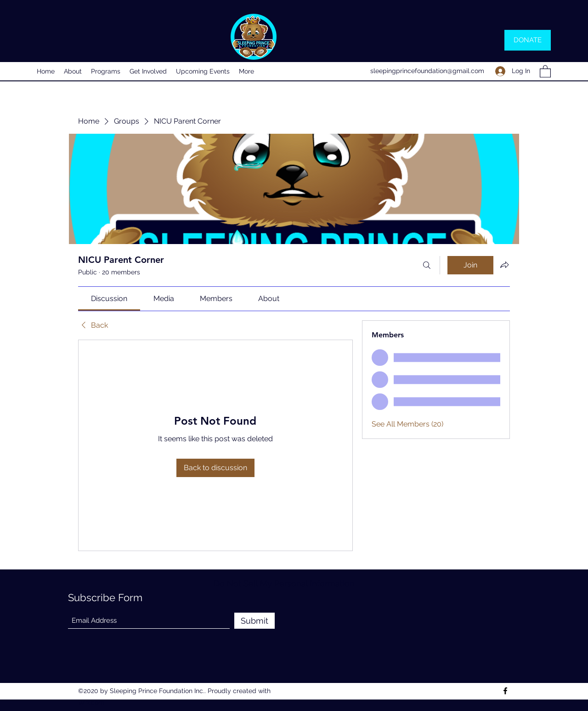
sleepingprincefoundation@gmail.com (427, 71)
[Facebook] (505, 691)
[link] (109, 299)
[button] (545, 71)
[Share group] (504, 265)
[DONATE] (528, 40)
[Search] (427, 265)
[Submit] (254, 621)
